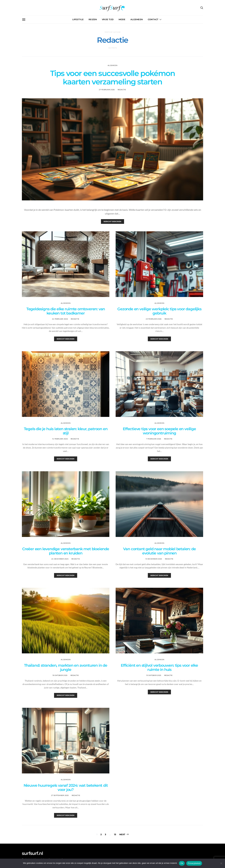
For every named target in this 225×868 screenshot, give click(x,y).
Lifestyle (78, 19)
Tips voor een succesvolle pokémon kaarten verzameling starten (113, 78)
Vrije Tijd (108, 19)
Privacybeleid (194, 863)
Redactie (122, 90)
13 (115, 834)
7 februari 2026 (154, 439)
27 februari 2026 (107, 90)
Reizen (93, 19)
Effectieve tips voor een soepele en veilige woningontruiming (159, 431)
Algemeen (137, 19)
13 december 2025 (154, 559)
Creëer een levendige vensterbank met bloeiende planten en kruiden (66, 551)
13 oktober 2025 (154, 675)
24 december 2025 (60, 559)
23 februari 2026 (154, 319)
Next (122, 834)
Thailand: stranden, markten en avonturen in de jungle (66, 667)
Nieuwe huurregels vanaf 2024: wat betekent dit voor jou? (66, 787)
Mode (122, 19)
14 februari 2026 (60, 439)
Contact (153, 19)
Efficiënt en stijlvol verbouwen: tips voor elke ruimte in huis (159, 667)
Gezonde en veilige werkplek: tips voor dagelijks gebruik (159, 311)
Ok (182, 863)
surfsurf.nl (32, 853)
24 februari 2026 (60, 319)
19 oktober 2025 (60, 675)
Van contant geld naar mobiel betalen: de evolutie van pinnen (159, 551)
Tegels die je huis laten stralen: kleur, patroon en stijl (66, 431)
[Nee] (221, 863)
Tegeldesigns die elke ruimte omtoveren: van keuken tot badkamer (66, 311)
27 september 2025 (60, 795)
